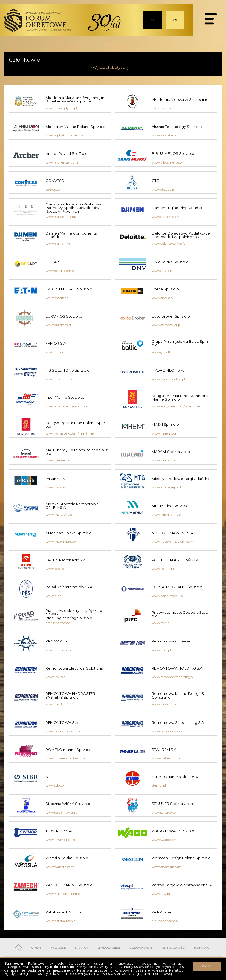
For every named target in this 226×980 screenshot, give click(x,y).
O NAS (36, 948)
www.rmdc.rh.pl (164, 704)
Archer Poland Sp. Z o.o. (67, 153)
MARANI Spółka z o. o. (171, 452)
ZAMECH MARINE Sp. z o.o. (69, 885)
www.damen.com (165, 217)
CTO (156, 181)
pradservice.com (58, 623)
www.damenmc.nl (60, 244)
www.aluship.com (165, 135)
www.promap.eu (58, 650)
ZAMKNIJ (207, 966)
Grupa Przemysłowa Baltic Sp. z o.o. (180, 343)
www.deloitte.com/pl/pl (169, 244)
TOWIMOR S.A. (59, 831)
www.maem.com (165, 433)
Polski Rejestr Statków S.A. (69, 587)
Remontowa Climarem (172, 641)
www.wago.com (164, 840)
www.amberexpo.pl (166, 487)
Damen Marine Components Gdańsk (71, 235)
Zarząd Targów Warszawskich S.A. (182, 885)
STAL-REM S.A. (164, 750)
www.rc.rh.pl (161, 650)
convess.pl (53, 190)
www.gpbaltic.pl (164, 352)
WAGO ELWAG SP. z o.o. (173, 831)
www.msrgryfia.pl (59, 515)
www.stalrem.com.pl (167, 758)
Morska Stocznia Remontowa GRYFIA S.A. (72, 506)
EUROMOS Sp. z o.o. (64, 316)
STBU (50, 777)
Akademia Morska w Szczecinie (180, 99)
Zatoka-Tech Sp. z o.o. (65, 912)
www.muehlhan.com (62, 542)
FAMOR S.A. (56, 343)
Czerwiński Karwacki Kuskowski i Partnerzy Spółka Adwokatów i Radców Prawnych (75, 208)
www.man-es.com (60, 460)
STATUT (82, 948)
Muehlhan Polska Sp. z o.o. (69, 533)
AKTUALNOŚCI (173, 948)
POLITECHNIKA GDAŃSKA (175, 560)
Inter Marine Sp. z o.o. (65, 397)
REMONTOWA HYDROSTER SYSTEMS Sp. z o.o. (70, 695)
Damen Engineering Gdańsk (177, 208)
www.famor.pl (56, 352)
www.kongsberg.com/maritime (176, 406)
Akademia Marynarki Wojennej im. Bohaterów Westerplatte (76, 99)
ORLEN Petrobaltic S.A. (66, 560)
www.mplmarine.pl (167, 515)
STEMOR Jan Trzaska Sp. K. (175, 777)
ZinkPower (162, 912)
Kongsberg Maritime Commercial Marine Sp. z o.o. (182, 397)
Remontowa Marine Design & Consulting (178, 695)
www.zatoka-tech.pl (61, 921)
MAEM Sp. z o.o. (166, 424)
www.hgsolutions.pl (60, 379)
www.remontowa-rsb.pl (170, 731)
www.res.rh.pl (56, 677)
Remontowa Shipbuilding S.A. (178, 722)
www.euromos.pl (58, 325)
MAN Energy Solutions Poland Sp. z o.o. (77, 452)
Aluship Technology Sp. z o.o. (177, 127)
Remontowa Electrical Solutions (74, 668)
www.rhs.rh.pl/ (57, 704)
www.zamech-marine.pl (64, 894)
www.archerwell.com (62, 162)
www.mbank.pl (57, 487)
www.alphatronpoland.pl (64, 135)
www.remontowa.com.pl (64, 731)
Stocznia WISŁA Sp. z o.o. (68, 804)
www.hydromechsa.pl (168, 379)
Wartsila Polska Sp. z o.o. (68, 858)
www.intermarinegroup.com (68, 406)
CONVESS (55, 181)
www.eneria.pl (163, 298)
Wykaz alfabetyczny (111, 67)
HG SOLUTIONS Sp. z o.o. (68, 370)
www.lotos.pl (55, 569)
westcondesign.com (167, 867)
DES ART (53, 262)
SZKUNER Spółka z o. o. (173, 804)
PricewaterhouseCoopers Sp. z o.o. (180, 614)
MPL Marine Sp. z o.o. (170, 506)
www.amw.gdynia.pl (61, 108)
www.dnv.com (163, 271)
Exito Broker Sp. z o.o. (171, 316)
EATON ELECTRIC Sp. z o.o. (69, 289)
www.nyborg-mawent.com (172, 542)
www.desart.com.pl (60, 271)
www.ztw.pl (161, 894)
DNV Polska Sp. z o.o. (170, 262)
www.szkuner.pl (164, 813)
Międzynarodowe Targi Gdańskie (181, 479)
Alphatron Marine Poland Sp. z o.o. (76, 127)
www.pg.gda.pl (163, 569)
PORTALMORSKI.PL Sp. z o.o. (177, 587)
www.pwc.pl (161, 623)
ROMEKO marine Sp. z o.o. (69, 750)
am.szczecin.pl (163, 108)
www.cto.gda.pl (163, 190)
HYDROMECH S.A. (168, 370)
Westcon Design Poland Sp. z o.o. (182, 858)
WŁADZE (58, 948)
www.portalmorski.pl (168, 596)
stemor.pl (159, 785)
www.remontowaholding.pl (173, 677)
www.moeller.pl (57, 298)
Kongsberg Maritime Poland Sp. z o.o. (75, 425)
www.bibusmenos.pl (167, 162)
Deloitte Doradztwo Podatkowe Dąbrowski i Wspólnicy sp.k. (181, 235)
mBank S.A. (56, 479)
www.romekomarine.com (65, 758)
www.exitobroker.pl (166, 325)
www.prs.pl (54, 596)
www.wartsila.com (60, 867)
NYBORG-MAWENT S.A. (173, 533)
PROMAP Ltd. (57, 641)
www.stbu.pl (55, 785)
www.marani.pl (164, 460)
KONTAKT (203, 948)
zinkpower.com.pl (165, 921)
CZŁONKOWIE (141, 948)
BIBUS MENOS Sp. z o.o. (173, 153)
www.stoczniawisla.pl (62, 813)
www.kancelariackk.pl (62, 217)
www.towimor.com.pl (62, 840)
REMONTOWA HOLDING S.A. (177, 668)
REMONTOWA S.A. (62, 722)
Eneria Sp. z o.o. (166, 289)
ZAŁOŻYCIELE (109, 948)
